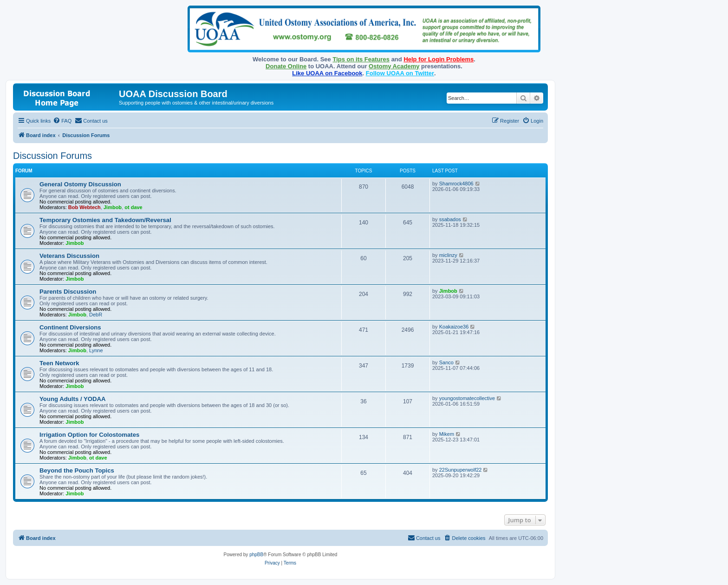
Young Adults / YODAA (73, 399)
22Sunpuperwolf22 (461, 470)
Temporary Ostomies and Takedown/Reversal (105, 220)
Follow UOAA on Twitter (400, 73)
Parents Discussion (68, 292)
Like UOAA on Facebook (327, 73)
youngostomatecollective (467, 398)
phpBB (256, 555)
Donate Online (286, 66)
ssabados (450, 219)
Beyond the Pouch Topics (77, 470)
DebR (96, 315)
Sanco (446, 362)
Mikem (447, 434)
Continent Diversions (70, 327)
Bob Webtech (84, 207)
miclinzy (448, 255)
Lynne (96, 350)
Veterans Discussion (69, 256)
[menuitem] (62, 121)
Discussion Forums (52, 156)
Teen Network (59, 363)
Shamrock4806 (456, 184)
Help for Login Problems (439, 59)
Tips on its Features (361, 59)
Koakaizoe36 (454, 327)
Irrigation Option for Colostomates (89, 435)
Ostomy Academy (394, 66)
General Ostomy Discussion (80, 184)
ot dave (133, 207)
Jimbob (113, 207)
